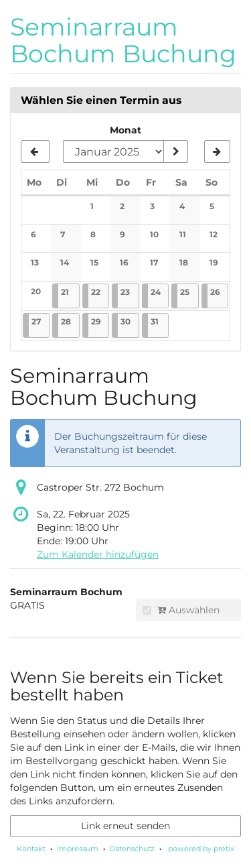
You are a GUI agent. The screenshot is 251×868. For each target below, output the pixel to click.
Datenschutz (132, 849)
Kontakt (31, 849)
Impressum (78, 849)
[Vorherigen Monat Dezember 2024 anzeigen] (35, 151)
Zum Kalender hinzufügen (98, 554)
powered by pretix (201, 849)
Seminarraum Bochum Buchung (123, 40)
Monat (125, 130)
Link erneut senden (125, 826)
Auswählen (181, 610)
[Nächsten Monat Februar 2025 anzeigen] (217, 151)
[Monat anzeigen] (175, 151)
